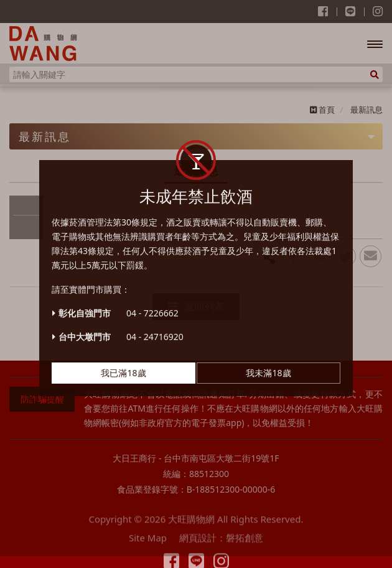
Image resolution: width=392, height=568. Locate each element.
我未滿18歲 (268, 365)
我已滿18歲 (123, 365)
